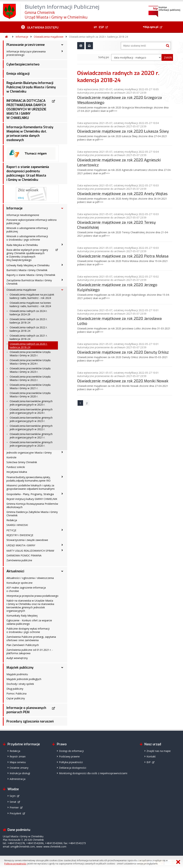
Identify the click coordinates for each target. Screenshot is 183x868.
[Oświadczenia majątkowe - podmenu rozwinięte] (62, 290)
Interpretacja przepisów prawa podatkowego (32, 596)
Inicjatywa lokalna (17, 472)
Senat (13, 802)
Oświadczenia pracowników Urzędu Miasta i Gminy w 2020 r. (30, 395)
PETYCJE (11, 530)
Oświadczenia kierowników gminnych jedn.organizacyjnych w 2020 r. (31, 444)
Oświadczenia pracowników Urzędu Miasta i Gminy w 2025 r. (30, 354)
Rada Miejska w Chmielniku (22, 245)
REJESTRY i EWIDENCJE (20, 535)
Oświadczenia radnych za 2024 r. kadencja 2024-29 (29, 313)
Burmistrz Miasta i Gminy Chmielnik (27, 270)
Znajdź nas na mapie (159, 751)
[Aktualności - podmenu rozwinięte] (62, 571)
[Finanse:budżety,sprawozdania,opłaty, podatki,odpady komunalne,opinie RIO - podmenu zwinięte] (62, 477)
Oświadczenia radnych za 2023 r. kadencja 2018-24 (29, 321)
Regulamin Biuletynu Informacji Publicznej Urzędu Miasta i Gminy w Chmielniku (31, 87)
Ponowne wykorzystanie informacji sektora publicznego (31, 222)
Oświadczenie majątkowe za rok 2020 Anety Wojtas (122, 194)
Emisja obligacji (18, 74)
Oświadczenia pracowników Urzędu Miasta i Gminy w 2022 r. (30, 378)
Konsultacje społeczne (19, 583)
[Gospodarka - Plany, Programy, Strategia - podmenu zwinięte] (62, 494)
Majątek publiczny (20, 668)
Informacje (22, 37)
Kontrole (11, 457)
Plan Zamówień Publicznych (23, 645)
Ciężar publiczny (16, 698)
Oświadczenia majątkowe (49, 37)
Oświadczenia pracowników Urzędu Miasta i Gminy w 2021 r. (30, 386)
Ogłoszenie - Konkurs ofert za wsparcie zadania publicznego (29, 622)
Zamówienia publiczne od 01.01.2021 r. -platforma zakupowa (30, 651)
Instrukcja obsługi (20, 773)
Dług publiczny (15, 689)
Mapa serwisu (18, 762)
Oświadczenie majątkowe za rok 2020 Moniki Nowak (123, 381)
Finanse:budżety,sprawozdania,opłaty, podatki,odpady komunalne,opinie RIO (29, 479)
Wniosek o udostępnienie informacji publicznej (27, 230)
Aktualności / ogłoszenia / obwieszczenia (30, 578)
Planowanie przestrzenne (26, 45)
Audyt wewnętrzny (17, 658)
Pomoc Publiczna (16, 693)
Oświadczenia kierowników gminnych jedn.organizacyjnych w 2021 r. (31, 436)
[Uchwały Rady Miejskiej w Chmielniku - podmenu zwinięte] (62, 265)
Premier (14, 807)
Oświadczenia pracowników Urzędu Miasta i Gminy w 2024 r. (30, 362)
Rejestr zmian (18, 756)
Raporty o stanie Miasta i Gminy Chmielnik (31, 275)
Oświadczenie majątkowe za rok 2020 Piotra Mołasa (123, 256)
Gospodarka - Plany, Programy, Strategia (30, 494)
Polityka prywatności (71, 762)
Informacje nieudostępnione (23, 215)
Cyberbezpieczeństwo (23, 64)
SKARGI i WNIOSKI (17, 525)
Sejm (13, 796)
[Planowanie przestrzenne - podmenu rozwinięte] (62, 45)
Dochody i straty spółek (20, 684)
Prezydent (15, 813)
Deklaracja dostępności (73, 768)
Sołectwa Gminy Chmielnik (22, 462)
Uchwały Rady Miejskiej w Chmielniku (28, 265)
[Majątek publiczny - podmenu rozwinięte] (62, 668)
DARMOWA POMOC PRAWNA (24, 555)
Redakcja (12, 520)
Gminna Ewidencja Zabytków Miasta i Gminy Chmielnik (32, 514)
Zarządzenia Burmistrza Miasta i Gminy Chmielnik (29, 282)
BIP (149, 762)
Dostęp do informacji (71, 751)
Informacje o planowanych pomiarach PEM (26, 710)
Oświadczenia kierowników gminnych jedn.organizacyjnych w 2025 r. (31, 403)
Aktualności (15, 571)
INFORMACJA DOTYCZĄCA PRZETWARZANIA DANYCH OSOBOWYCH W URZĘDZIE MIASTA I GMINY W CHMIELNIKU (26, 109)
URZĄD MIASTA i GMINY (21, 545)
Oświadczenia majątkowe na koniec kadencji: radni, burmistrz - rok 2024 (30, 304)
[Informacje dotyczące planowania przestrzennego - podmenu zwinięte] (62, 51)
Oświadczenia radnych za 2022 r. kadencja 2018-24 (29, 329)
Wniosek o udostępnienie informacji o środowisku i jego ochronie (27, 238)
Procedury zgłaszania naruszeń (30, 721)
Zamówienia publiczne (19, 560)
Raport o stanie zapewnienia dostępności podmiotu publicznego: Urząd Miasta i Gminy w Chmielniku (28, 173)
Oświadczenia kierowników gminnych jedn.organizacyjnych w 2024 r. (31, 411)
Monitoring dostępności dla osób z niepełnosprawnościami (93, 773)
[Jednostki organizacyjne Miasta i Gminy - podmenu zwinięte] (62, 452)
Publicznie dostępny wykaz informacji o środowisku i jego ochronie (28, 630)
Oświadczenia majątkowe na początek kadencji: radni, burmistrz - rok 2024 (32, 296)
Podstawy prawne (69, 756)
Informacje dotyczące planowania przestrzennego (26, 53)
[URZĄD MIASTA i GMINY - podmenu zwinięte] (62, 545)
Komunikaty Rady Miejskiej (22, 616)
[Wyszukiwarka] (143, 46)
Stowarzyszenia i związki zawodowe (27, 540)
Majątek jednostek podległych (24, 679)
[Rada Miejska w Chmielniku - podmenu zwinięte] (62, 245)
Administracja (18, 779)
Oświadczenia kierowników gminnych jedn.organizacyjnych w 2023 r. (31, 419)
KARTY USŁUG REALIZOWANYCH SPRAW (30, 551)
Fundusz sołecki (16, 467)
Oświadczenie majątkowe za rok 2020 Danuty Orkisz (123, 352)
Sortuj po (104, 57)
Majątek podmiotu (17, 674)
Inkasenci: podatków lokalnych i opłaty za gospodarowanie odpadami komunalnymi (30, 487)
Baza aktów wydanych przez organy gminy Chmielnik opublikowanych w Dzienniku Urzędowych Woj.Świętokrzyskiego (27, 255)
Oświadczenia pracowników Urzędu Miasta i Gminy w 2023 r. (30, 370)
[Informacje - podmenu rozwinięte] (62, 208)
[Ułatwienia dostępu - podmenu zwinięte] (40, 27)
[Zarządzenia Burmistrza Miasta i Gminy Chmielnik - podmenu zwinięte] (62, 280)
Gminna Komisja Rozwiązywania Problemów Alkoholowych (32, 505)
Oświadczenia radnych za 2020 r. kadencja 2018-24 (98, 37)
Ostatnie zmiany (19, 768)
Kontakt (151, 756)
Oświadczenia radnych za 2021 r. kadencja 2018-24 (29, 337)
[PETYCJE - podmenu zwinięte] (62, 530)
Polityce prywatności (15, 864)
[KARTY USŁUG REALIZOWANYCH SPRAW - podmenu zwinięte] (62, 550)
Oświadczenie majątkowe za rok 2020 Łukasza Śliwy (123, 131)
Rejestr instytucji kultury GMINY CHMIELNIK (32, 499)
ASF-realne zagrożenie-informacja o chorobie (26, 589)
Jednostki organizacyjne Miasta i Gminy (29, 453)
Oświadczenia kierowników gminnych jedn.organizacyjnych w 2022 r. (31, 427)
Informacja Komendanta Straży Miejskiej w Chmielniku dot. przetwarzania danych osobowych (30, 134)
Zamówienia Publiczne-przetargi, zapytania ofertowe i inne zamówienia (31, 638)
